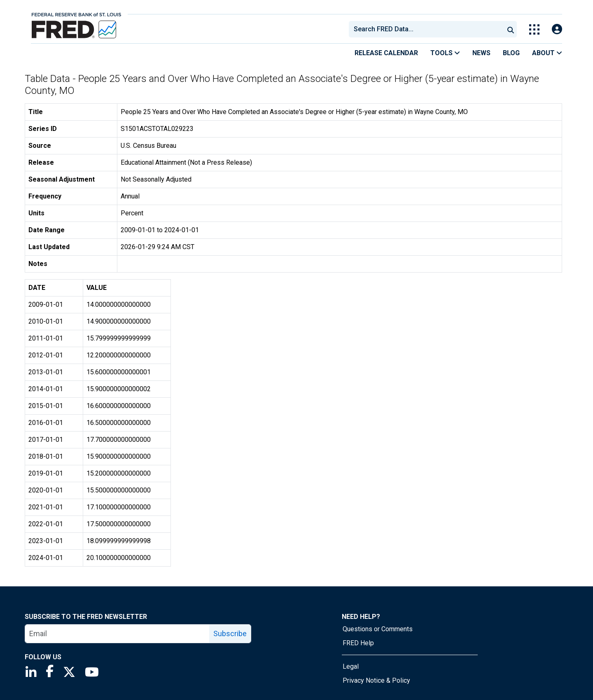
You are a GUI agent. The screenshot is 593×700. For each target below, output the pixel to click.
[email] (117, 634)
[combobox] (426, 29)
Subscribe (230, 633)
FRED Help (358, 643)
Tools (445, 53)
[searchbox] (428, 29)
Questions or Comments (378, 629)
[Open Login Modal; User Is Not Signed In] (557, 29)
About (547, 53)
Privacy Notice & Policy (376, 680)
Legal (351, 666)
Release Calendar (386, 53)
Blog (511, 53)
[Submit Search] (511, 29)
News (481, 53)
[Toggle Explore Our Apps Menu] (534, 29)
